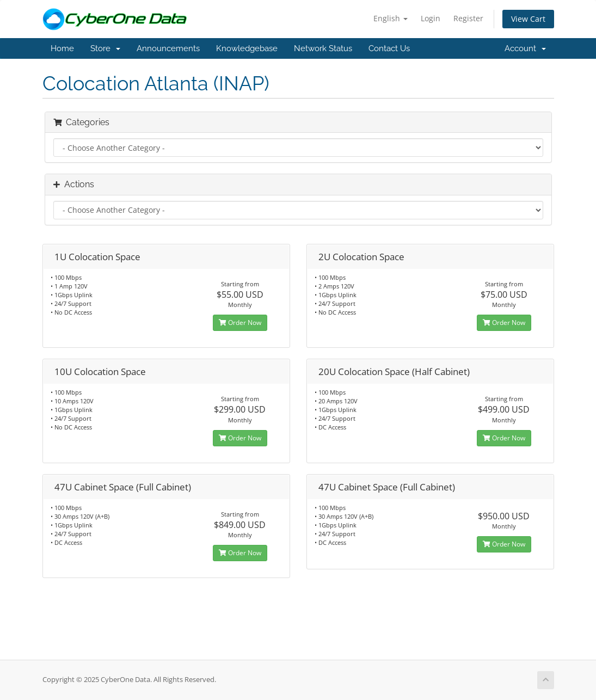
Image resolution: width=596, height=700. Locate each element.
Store (105, 48)
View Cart (528, 19)
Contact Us (389, 48)
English (391, 18)
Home (62, 48)
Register (468, 18)
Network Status (323, 48)
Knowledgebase (247, 48)
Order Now (240, 323)
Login (431, 18)
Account (525, 48)
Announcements (168, 48)
